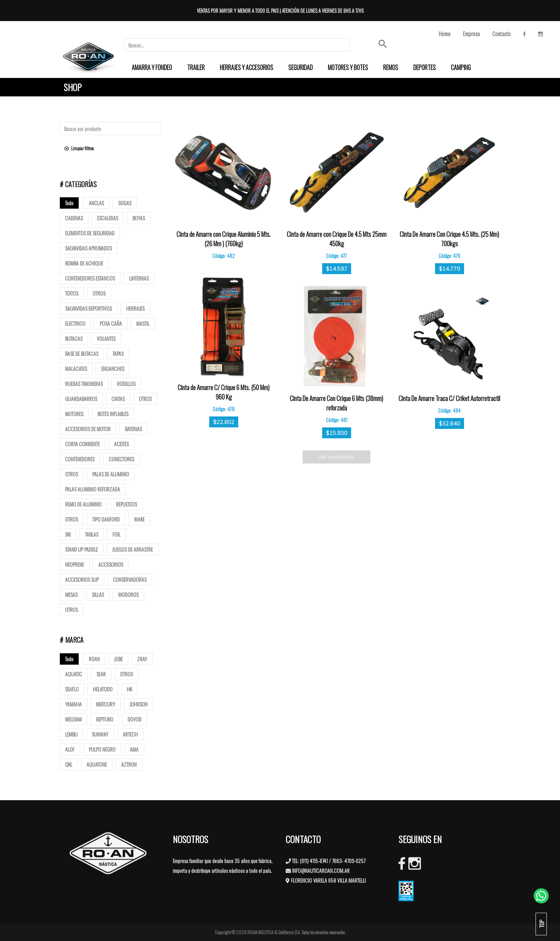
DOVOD (135, 719)
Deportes (425, 67)
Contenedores (80, 459)
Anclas (96, 203)
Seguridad (301, 67)
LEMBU (71, 734)
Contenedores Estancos (90, 278)
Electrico (75, 323)
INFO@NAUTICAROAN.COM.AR (321, 870)
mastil (143, 323)
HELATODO (103, 689)
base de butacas (82, 353)
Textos (72, 293)
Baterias (133, 429)
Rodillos (126, 384)
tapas (118, 353)
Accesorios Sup (82, 579)
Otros (99, 293)
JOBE (118, 659)
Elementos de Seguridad (90, 233)
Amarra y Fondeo (152, 67)
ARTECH (130, 734)
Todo (69, 203)
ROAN (94, 659)
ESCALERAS (108, 218)
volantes (106, 338)
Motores (74, 414)
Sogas (125, 203)
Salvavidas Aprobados (88, 248)
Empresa (471, 34)
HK (129, 689)
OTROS (126, 674)
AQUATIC (74, 674)
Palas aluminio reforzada (93, 489)
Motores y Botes (348, 67)
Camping (461, 67)
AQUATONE (97, 764)
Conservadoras (130, 579)
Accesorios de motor (88, 429)
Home (445, 34)
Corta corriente (82, 444)
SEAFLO (72, 689)
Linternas (139, 278)
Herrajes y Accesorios (247, 67)
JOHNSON (138, 704)
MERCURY (106, 704)
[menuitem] (152, 67)
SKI (68, 534)
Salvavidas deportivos (88, 308)
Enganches (113, 368)
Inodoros (128, 594)
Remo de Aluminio (83, 504)
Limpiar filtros (79, 148)
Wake (139, 519)
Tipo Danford (106, 519)
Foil (116, 534)
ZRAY (142, 659)
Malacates (76, 368)
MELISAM (73, 719)
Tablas (92, 534)
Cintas (118, 399)
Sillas (98, 594)
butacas (74, 338)
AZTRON (129, 764)
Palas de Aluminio (111, 474)
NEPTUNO (105, 719)
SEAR (101, 674)
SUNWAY (100, 734)
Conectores (121, 459)
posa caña (111, 323)
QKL (69, 764)
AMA (134, 749)
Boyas (139, 218)
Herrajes (135, 308)
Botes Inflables (113, 414)
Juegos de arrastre (132, 549)
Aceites (121, 444)
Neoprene (75, 564)
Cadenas (74, 218)
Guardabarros (81, 399)
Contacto (501, 34)
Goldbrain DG (289, 932)
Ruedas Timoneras (84, 384)
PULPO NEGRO (102, 749)
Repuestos (126, 504)
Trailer (196, 67)
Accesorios (111, 564)
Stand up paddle (81, 549)
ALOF (70, 749)
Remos (391, 67)
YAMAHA (73, 704)
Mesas (71, 594)
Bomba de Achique (84, 263)
